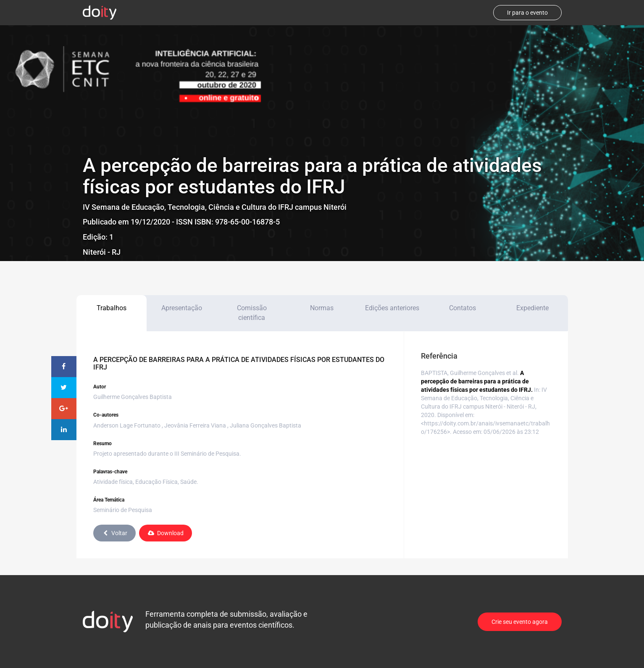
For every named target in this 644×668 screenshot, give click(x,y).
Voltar (114, 533)
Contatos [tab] (463, 308)
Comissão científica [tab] (252, 313)
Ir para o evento (527, 13)
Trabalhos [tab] (112, 308)
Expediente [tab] (532, 308)
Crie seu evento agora (520, 622)
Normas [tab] (322, 308)
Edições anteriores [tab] (392, 308)
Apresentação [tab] (182, 308)
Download (166, 533)
